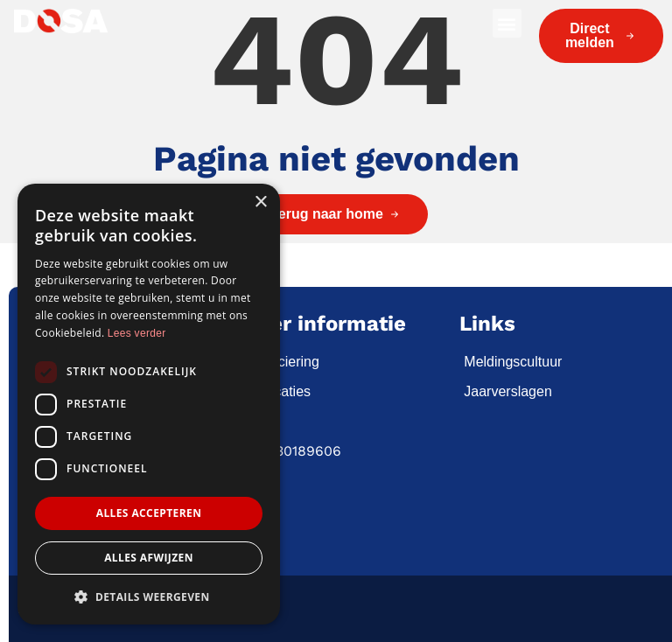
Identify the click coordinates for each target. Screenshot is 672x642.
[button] (507, 23)
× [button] (260, 202)
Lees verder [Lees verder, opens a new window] (137, 333)
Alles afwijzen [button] (149, 558)
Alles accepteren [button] (149, 513)
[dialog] (149, 404)
